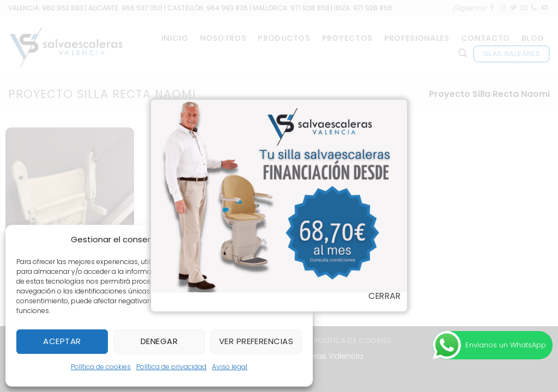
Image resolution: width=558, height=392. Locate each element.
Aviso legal (230, 367)
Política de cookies (101, 367)
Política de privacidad (171, 367)
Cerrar (384, 296)
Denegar (159, 341)
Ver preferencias (256, 341)
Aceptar (62, 341)
